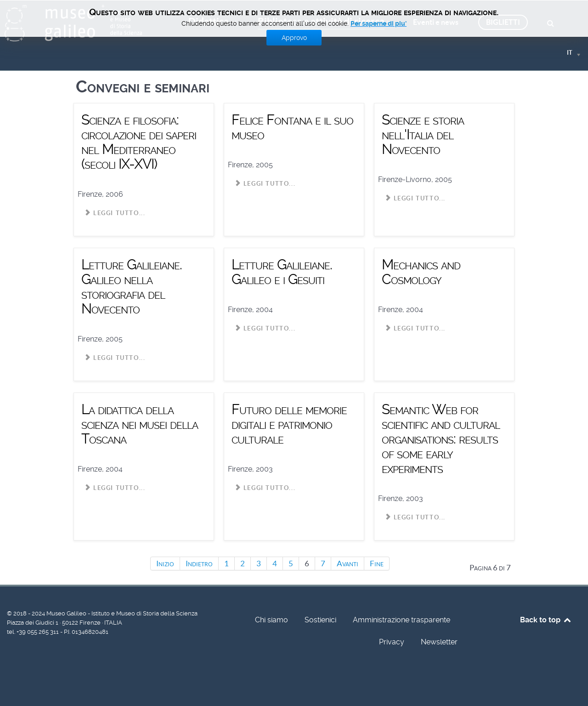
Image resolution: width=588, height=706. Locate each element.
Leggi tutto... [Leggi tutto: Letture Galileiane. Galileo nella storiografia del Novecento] (115, 358)
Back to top (546, 620)
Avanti (348, 564)
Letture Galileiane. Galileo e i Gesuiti (282, 272)
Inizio (165, 564)
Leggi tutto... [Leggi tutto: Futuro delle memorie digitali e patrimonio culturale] (265, 488)
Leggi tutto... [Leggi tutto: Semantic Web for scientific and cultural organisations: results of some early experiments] (415, 517)
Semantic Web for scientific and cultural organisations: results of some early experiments (441, 439)
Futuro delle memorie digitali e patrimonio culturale (289, 424)
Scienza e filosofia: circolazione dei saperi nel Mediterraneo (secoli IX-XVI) (139, 142)
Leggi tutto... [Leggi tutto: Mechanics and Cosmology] (415, 328)
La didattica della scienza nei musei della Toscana (140, 424)
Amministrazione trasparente (401, 620)
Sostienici (320, 620)
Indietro (199, 564)
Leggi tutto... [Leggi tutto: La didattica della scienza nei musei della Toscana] (115, 488)
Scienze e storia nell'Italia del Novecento (423, 134)
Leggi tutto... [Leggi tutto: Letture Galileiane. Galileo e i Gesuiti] (265, 328)
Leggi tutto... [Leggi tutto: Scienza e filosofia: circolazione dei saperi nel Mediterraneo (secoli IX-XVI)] (115, 213)
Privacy (392, 642)
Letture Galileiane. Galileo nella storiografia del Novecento (132, 287)
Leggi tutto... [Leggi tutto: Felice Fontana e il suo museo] (265, 184)
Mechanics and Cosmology (421, 272)
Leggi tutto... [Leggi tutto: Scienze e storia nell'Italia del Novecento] (415, 198)
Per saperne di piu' (379, 23)
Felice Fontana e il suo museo (292, 127)
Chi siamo (271, 620)
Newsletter (439, 642)
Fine (377, 564)
